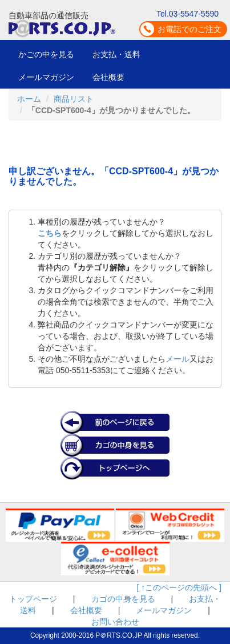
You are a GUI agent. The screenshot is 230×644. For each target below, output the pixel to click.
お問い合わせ (115, 622)
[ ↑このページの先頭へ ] (179, 587)
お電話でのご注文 (189, 29)
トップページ (33, 599)
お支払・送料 (116, 54)
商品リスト (74, 99)
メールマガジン (46, 77)
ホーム (29, 99)
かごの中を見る (46, 54)
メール (177, 359)
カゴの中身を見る (123, 599)
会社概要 (108, 77)
